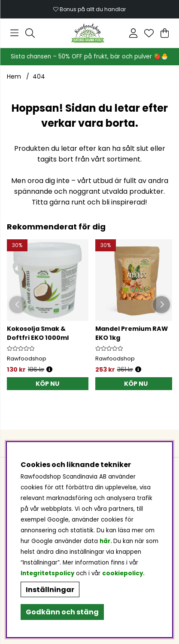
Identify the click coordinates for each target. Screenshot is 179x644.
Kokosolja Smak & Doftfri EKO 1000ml (38, 333)
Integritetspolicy (47, 573)
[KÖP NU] (48, 384)
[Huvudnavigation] (14, 33)
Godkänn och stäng (62, 612)
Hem (14, 76)
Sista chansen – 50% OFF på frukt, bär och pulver (82, 56)
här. (106, 541)
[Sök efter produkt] (30, 33)
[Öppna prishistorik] (49, 370)
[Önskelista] (149, 33)
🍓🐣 (161, 56)
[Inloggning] (133, 33)
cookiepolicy (123, 573)
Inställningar (50, 590)
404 (39, 76)
